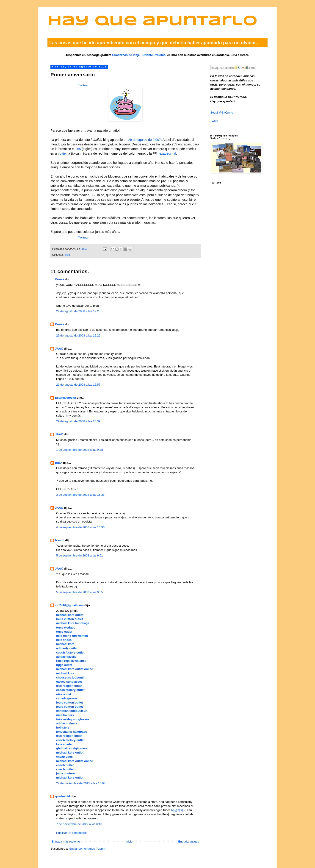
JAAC (59, 349)
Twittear (83, 85)
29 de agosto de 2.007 (144, 140)
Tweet (214, 121)
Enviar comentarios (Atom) (87, 849)
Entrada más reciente (66, 842)
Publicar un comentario (71, 833)
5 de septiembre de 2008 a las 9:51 (80, 555)
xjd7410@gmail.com (69, 605)
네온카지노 (179, 810)
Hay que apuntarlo (152, 21)
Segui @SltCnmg (222, 113)
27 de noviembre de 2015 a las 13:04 (81, 783)
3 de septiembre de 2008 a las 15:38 (80, 495)
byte (63, 153)
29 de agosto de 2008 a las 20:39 (78, 421)
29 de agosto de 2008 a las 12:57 (78, 385)
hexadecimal (167, 153)
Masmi (60, 540)
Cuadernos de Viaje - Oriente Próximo (139, 55)
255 (78, 149)
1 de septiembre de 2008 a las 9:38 (80, 450)
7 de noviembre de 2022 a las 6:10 (79, 824)
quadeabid (62, 796)
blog (67, 255)
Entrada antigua (189, 842)
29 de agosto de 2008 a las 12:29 (78, 335)
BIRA (59, 463)
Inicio (129, 842)
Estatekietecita (65, 398)
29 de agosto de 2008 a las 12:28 (78, 311)
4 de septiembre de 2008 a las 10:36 (80, 527)
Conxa (60, 279)
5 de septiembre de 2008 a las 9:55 (80, 592)
